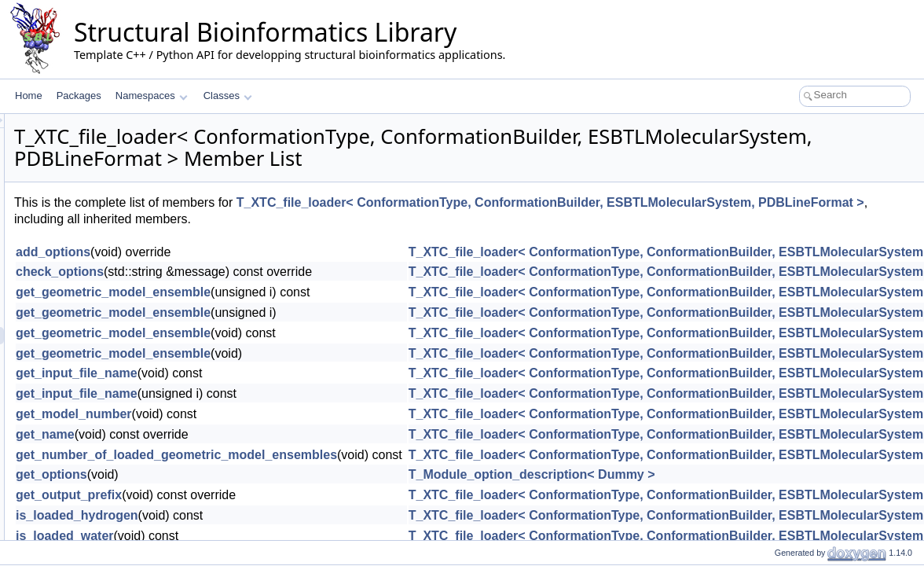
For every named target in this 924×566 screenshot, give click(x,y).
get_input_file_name (273, 373)
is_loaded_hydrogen (273, 515)
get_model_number (270, 414)
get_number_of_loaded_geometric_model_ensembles (373, 455)
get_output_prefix (265, 495)
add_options (249, 252)
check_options (256, 272)
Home (29, 96)
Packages (79, 96)
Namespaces (151, 96)
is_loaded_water (261, 536)
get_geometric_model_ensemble (310, 292)
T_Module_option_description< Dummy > (728, 474)
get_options (248, 474)
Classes (228, 96)
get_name (242, 434)
